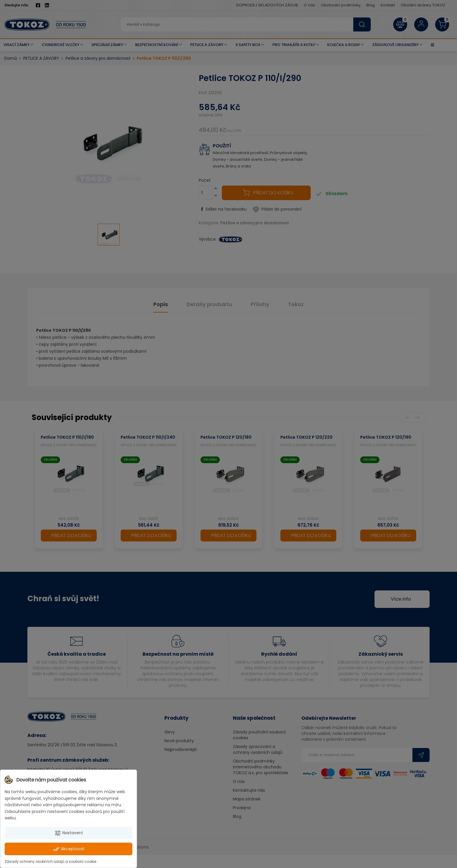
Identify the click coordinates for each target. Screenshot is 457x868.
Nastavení (68, 833)
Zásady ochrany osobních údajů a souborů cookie (50, 861)
